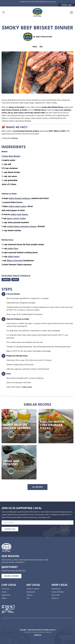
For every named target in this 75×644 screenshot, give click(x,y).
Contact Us (37, 635)
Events (4, 592)
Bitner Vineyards (15, 261)
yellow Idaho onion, (18, 206)
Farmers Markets (58, 592)
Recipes (29, 595)
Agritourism (6, 595)
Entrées (15, 138)
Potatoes (6, 280)
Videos (4, 598)
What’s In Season (33, 589)
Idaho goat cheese (19, 214)
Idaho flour (13, 248)
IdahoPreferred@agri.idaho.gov (14, 571)
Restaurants (31, 592)
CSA (28, 598)
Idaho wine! (27, 387)
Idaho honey (13, 257)
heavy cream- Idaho (16, 218)
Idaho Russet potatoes (20, 198)
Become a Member (11, 576)
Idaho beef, (59, 110)
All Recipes (37, 487)
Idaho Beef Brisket (11, 156)
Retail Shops (56, 589)
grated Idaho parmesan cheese (22, 226)
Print (35, 47)
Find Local (5, 589)
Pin (41, 47)
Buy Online (56, 595)
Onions (15, 280)
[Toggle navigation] (71, 12)
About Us (55, 598)
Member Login (67, 5)
